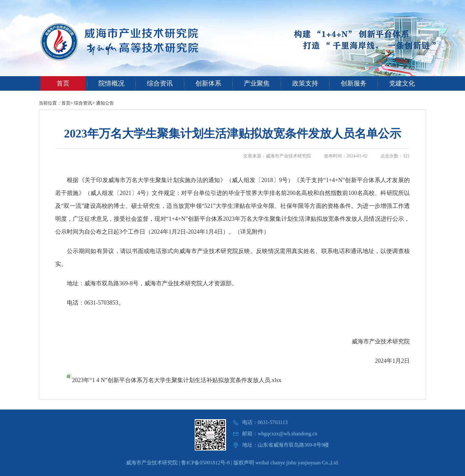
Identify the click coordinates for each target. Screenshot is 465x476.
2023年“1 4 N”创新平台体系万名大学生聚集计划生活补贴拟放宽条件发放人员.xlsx (174, 380)
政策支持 (305, 83)
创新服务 (354, 83)
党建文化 (402, 83)
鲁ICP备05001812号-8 (205, 463)
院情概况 (111, 83)
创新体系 (208, 83)
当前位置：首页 (55, 103)
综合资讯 (160, 83)
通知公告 (105, 103)
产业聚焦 (257, 83)
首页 (63, 83)
